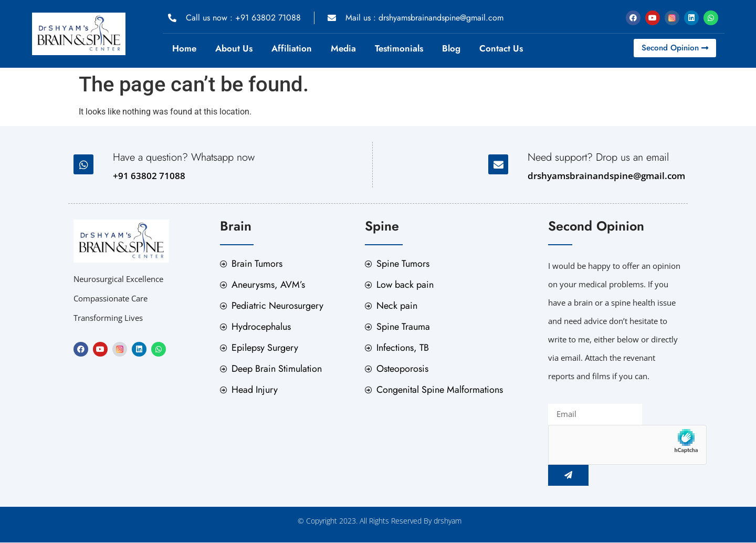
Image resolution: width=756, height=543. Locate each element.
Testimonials (399, 48)
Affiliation (292, 48)
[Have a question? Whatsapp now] (83, 165)
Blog (451, 48)
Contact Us (501, 48)
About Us (234, 48)
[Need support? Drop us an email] (498, 165)
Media (343, 48)
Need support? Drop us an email (598, 157)
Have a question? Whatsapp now (184, 157)
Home (184, 48)
